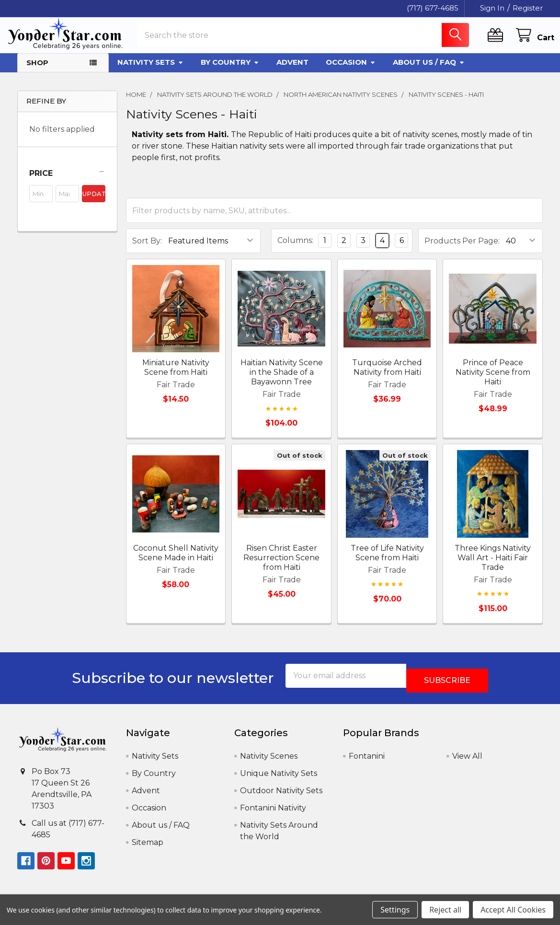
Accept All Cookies (513, 910)
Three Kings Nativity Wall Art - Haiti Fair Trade (493, 566)
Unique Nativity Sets (279, 777)
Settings (395, 910)
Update (94, 202)
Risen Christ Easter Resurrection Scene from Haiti (281, 566)
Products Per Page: (462, 249)
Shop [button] (37, 71)
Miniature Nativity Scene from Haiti (176, 376)
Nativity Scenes (269, 760)
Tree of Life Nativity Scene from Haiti (387, 561)
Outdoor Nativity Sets (281, 794)
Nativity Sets (150, 71)
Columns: (295, 249)
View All (467, 760)
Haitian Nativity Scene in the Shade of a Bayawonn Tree (282, 381)
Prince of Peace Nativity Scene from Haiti (493, 381)
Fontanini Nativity (273, 812)
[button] (67, 182)
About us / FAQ (429, 71)
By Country (230, 71)
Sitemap (148, 846)
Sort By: (147, 249)
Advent (292, 71)
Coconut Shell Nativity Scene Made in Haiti (176, 561)
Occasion (351, 71)
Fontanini (367, 760)
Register (528, 8)
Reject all (445, 910)
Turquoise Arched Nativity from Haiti (387, 376)
